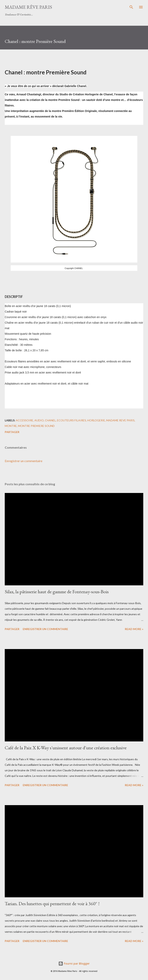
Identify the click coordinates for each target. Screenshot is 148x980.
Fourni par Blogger (74, 963)
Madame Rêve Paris (28, 7)
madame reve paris (120, 420)
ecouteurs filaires (72, 420)
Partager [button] (12, 432)
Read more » (134, 629)
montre (11, 426)
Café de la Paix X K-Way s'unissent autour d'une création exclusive (66, 748)
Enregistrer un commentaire (24, 461)
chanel (50, 420)
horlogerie (96, 420)
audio (39, 420)
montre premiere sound (36, 426)
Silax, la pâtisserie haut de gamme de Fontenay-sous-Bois (57, 592)
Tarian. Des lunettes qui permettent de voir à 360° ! (52, 904)
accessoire (25, 420)
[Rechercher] (131, 7)
